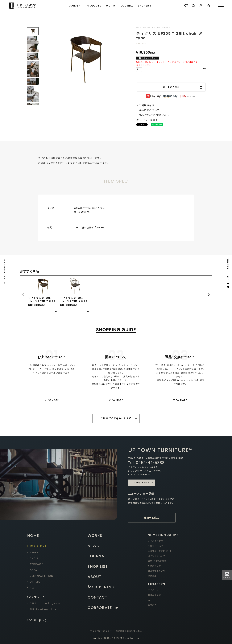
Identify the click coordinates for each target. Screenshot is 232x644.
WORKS (111, 6)
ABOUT (94, 577)
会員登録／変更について (160, 551)
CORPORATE (103, 608)
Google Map (141, 483)
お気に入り (153, 605)
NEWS (93, 546)
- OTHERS (34, 582)
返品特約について (149, 110)
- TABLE (33, 553)
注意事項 (152, 576)
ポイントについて (157, 556)
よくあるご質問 (156, 541)
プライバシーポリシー (101, 631)
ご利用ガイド (147, 105)
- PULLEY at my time (42, 610)
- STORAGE (35, 564)
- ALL (31, 588)
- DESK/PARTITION (40, 576)
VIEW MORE (52, 400)
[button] (23, 295)
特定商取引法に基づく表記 (129, 631)
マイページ (153, 590)
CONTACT (97, 598)
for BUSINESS (101, 587)
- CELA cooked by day (44, 604)
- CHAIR (33, 559)
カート (151, 600)
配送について (154, 566)
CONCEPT (75, 6)
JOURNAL (127, 6)
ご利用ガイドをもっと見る (116, 418)
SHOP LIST (145, 6)
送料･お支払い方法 (157, 561)
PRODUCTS (94, 6)
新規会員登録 (154, 596)
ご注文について (156, 547)
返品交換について (157, 571)
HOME (33, 536)
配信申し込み (152, 518)
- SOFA (32, 570)
